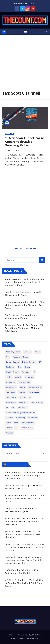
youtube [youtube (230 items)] (9, 433)
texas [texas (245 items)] (8, 423)
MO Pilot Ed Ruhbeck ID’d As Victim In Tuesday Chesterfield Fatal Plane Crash (24, 583)
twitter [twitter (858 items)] (9, 428)
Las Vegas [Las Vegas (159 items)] (10, 392)
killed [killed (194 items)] (22, 387)
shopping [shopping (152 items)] (20, 418)
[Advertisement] (25, 61)
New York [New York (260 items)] (24, 402)
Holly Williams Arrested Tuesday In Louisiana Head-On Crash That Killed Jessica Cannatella (24, 560)
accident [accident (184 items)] (27, 352)
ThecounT (9, 134)
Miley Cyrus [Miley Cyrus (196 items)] (11, 397)
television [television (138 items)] (32, 418)
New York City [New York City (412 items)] (37, 402)
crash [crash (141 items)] (27, 367)
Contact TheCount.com (28, 639)
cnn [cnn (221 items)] (20, 367)
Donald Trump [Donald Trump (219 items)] (12, 372)
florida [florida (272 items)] (9, 377)
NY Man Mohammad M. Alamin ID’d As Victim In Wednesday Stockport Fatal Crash (25, 305)
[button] (46, 32)
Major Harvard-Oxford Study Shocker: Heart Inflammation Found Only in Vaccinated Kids (25, 282)
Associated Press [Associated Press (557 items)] (20, 357)
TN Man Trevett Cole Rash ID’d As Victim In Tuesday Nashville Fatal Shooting (23, 534)
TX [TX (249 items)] (16, 428)
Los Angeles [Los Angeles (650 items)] (33, 392)
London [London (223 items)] (21, 392)
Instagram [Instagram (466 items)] (10, 382)
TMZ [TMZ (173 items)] (16, 423)
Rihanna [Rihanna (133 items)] (9, 418)
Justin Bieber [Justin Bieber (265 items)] (24, 382)
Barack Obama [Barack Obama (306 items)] (12, 362)
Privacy (13, 639)
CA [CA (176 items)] (40, 362)
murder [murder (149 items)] (23, 397)
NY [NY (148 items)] (7, 407)
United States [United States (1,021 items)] (27, 428)
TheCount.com (16, 464)
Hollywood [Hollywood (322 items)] (29, 377)
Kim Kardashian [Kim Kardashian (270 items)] (35, 387)
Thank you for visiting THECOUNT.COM (25, 635)
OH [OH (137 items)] (13, 407)
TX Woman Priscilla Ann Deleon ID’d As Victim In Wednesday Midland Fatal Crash (24, 328)
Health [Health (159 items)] (18, 377)
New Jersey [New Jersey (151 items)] (11, 402)
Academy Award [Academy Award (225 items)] (13, 352)
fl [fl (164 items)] (35, 372)
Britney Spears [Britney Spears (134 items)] (29, 362)
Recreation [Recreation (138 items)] (22, 407)
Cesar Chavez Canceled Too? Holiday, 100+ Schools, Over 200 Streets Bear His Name (25, 547)
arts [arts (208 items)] (8, 357)
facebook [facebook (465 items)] (26, 372)
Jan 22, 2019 (13, 150)
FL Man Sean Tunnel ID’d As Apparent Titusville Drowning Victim (24, 142)
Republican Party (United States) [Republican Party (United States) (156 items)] (21, 413)
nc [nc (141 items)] (30, 397)
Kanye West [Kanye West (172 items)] (11, 387)
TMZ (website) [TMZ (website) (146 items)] (28, 423)
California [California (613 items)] (10, 367)
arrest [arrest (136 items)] (37, 352)
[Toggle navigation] (26, 32)
